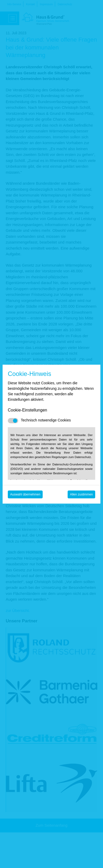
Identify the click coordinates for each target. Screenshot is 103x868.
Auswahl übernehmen (25, 494)
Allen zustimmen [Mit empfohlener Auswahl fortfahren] (81, 494)
